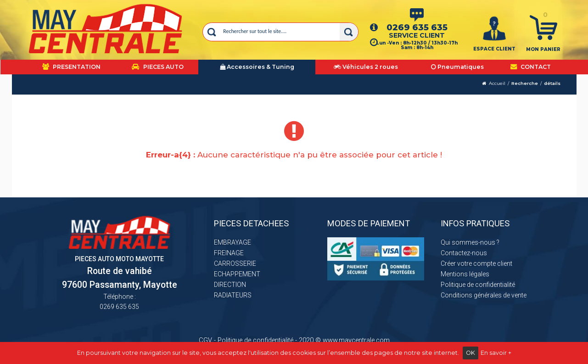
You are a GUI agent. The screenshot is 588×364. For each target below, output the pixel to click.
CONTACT (531, 67)
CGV (205, 340)
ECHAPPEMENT (237, 274)
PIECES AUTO (158, 67)
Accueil (497, 83)
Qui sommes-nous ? (470, 242)
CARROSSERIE (235, 263)
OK (470, 353)
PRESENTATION (71, 67)
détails (552, 83)
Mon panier (543, 49)
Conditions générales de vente (484, 295)
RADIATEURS (233, 295)
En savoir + (496, 353)
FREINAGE (229, 253)
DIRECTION (230, 285)
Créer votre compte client (476, 263)
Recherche (525, 83)
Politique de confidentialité (478, 285)
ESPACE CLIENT (494, 49)
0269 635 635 (417, 27)
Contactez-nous (464, 253)
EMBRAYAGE (232, 242)
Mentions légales (465, 274)
